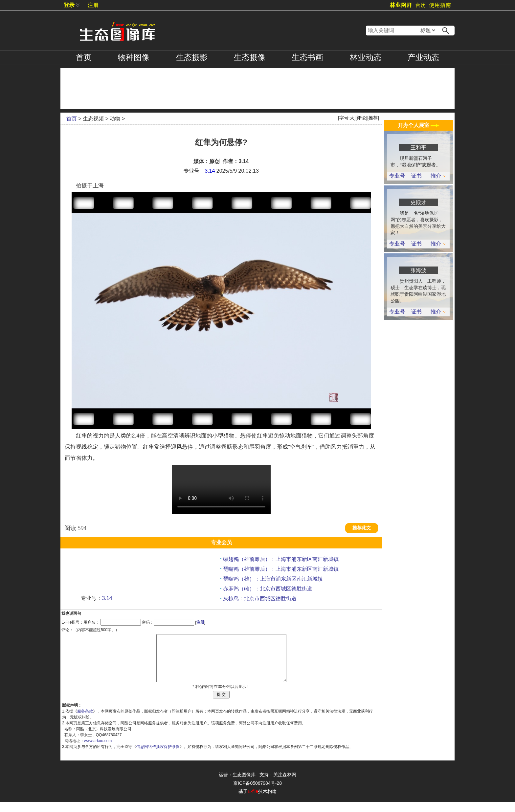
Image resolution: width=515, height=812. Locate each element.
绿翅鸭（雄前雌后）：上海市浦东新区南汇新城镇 (281, 559)
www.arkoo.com (98, 751)
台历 (421, 5)
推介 (438, 176)
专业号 (397, 176)
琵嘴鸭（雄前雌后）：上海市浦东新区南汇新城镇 (281, 569)
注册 (93, 5)
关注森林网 (285, 784)
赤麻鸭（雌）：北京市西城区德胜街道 (268, 589)
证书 (416, 176)
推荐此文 (362, 528)
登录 (69, 5)
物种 (134, 57)
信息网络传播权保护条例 (158, 757)
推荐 (373, 118)
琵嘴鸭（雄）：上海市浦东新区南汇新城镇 (273, 579)
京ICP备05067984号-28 (257, 793)
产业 (423, 57)
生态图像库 (244, 784)
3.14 (210, 171)
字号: (347, 118)
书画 (307, 57)
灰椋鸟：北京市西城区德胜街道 (260, 598)
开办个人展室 (418, 125)
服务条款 (85, 721)
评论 (361, 118)
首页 (84, 57)
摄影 (192, 57)
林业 (366, 57)
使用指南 (440, 5)
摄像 (250, 57)
